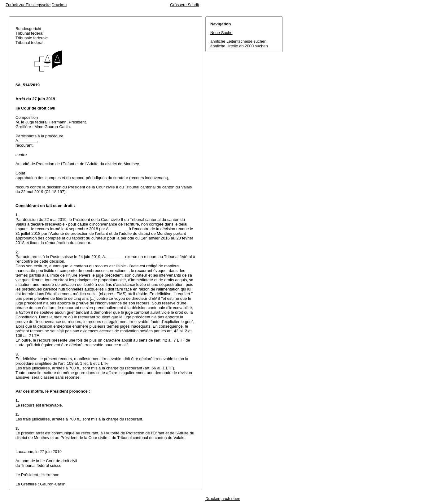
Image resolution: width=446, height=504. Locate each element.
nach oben (231, 499)
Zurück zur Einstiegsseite (28, 5)
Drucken (59, 5)
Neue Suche (221, 33)
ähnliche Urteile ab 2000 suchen (239, 46)
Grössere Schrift (185, 5)
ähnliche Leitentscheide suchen (238, 41)
